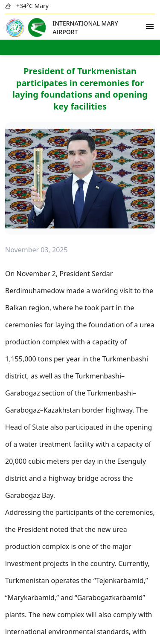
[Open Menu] (150, 26)
